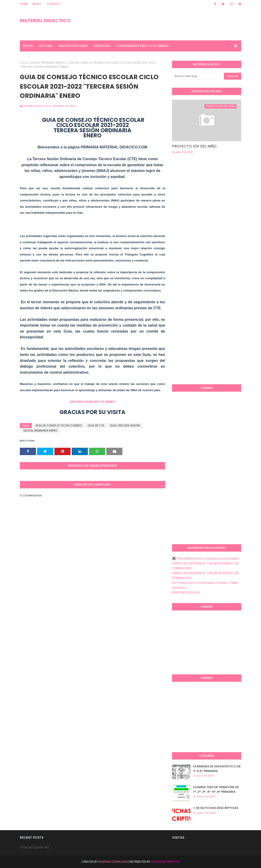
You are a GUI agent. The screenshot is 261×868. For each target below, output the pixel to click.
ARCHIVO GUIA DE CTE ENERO (93, 402)
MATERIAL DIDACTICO (45, 21)
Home (24, 4)
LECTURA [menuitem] (46, 46)
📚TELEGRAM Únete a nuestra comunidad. (206, 559)
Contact (54, 4)
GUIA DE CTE (96, 425)
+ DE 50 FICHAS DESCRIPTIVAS (216, 808)
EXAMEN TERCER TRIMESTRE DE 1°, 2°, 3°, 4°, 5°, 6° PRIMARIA (216, 789)
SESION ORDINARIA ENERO (47, 63)
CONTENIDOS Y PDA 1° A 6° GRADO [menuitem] (142, 46)
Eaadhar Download (113, 862)
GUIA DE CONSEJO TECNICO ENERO (59, 425)
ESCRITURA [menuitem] (102, 46)
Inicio (24, 63)
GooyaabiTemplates (165, 862)
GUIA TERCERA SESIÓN (125, 425)
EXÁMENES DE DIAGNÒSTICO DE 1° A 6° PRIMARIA (217, 769)
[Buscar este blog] (198, 76)
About (37, 4)
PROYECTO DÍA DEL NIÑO (194, 146)
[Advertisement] (217, 195)
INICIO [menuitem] (28, 46)
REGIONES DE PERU (186, 592)
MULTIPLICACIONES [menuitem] (73, 46)
